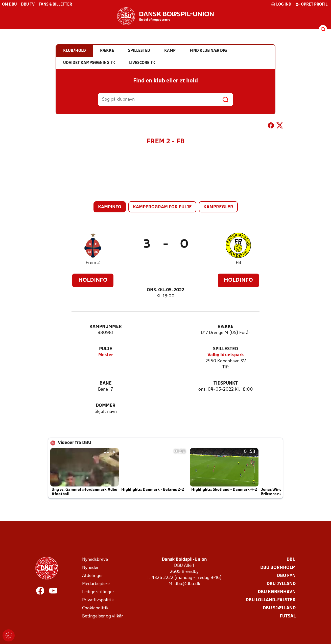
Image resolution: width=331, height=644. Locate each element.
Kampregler (218, 207)
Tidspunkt (226, 383)
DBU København (277, 592)
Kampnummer (106, 327)
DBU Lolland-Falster (271, 600)
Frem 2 (93, 263)
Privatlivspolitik (98, 600)
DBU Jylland (281, 584)
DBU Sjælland (279, 608)
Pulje (106, 349)
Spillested (226, 349)
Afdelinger (93, 576)
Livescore (142, 63)
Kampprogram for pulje (162, 207)
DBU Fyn (286, 576)
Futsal (288, 616)
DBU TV (28, 5)
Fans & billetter (55, 5)
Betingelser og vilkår (103, 616)
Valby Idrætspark (226, 355)
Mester (106, 355)
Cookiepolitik (95, 608)
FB (238, 263)
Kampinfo (110, 207)
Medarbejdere (96, 584)
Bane (106, 383)
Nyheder (90, 568)
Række (226, 327)
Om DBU (9, 5)
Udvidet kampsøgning (89, 63)
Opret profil (311, 4)
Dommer (106, 406)
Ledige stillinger (98, 592)
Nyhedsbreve (95, 560)
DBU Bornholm (278, 568)
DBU (291, 560)
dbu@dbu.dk (187, 584)
